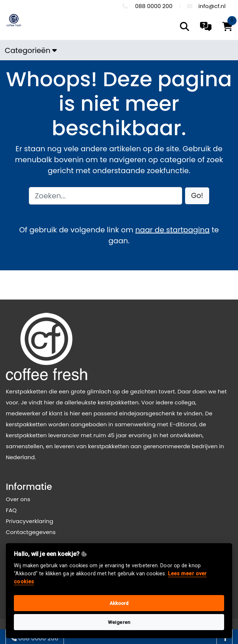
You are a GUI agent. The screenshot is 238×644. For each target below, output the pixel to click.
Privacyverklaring (30, 521)
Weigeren (119, 622)
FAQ (11, 510)
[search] (185, 26)
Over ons (18, 499)
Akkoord (119, 603)
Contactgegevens (31, 532)
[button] (197, 196)
